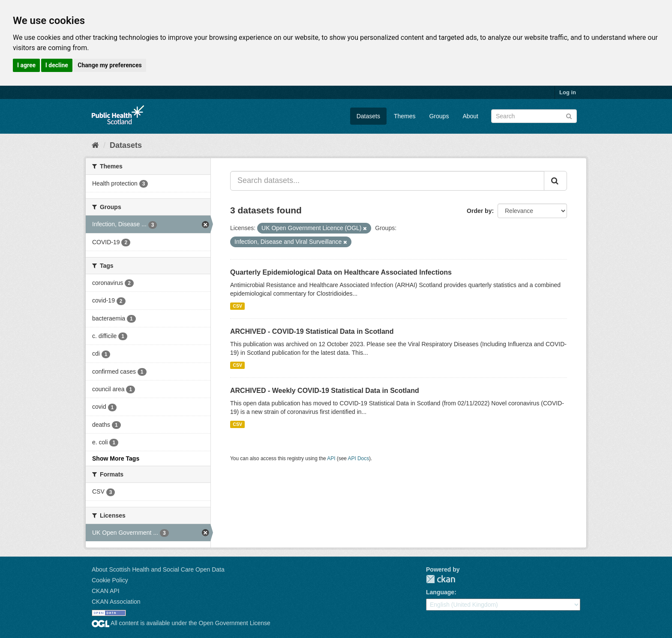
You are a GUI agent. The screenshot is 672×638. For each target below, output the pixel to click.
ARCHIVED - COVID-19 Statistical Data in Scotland (312, 331)
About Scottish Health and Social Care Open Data (158, 569)
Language (440, 592)
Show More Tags (116, 458)
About (470, 116)
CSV (237, 306)
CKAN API (106, 591)
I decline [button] (57, 65)
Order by (479, 211)
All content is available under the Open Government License (181, 623)
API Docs (359, 458)
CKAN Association (116, 602)
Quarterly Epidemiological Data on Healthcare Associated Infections (341, 272)
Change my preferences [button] (109, 65)
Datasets (368, 116)
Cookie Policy (110, 580)
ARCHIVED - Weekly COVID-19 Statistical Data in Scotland (325, 391)
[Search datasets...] (387, 181)
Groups (439, 116)
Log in (568, 92)
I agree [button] (26, 65)
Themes (405, 116)
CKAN (441, 579)
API (331, 458)
